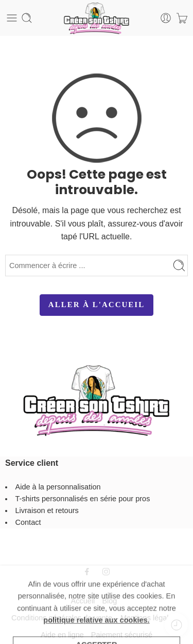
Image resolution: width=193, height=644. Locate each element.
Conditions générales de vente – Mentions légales (94, 618)
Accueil (83, 601)
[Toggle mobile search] (27, 18)
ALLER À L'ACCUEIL (97, 305)
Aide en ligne (62, 635)
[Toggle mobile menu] (12, 18)
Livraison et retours (47, 510)
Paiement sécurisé (122, 635)
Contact (28, 522)
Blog (109, 601)
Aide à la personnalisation (58, 487)
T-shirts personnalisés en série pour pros (83, 499)
